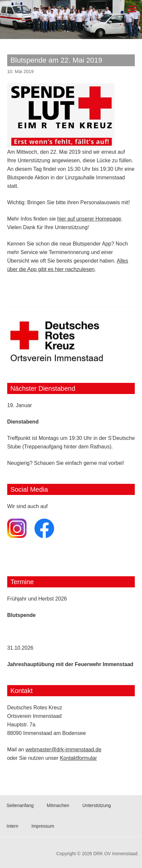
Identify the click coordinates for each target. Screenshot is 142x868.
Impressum (43, 826)
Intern (12, 826)
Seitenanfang (20, 805)
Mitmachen (58, 805)
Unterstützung (97, 805)
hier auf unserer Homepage (89, 219)
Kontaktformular (79, 758)
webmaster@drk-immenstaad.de (63, 750)
